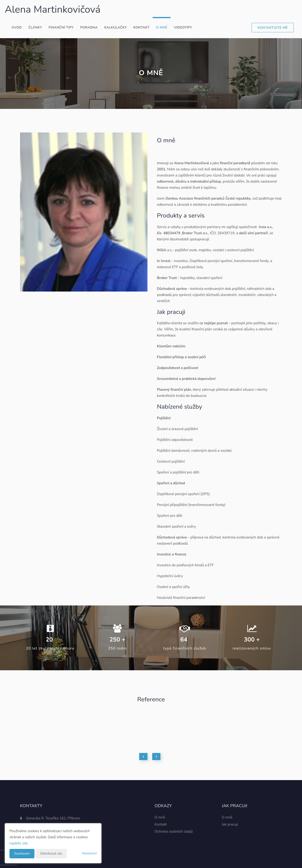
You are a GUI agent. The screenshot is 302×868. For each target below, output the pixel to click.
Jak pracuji (230, 824)
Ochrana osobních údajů (174, 831)
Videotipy (183, 27)
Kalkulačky (115, 27)
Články (35, 27)
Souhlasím (22, 854)
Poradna (89, 27)
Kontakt (141, 27)
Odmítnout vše (51, 854)
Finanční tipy (61, 27)
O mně (162, 27)
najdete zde (19, 843)
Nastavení (89, 853)
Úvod (17, 27)
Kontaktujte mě (273, 28)
